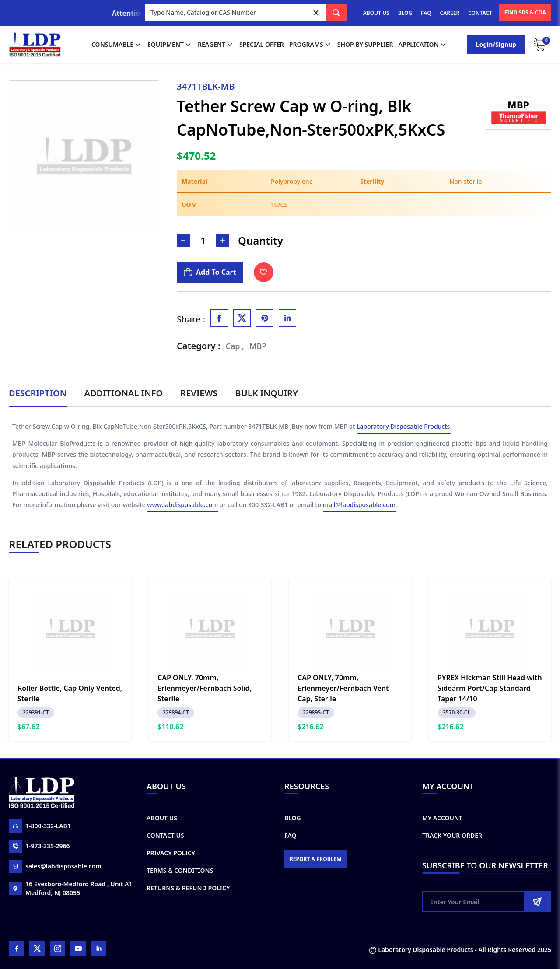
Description (38, 393)
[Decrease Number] (183, 241)
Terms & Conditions (180, 870)
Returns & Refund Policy (188, 888)
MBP (258, 346)
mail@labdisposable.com (359, 505)
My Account (442, 818)
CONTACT (480, 13)
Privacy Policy (171, 853)
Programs (311, 45)
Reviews (199, 393)
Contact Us (165, 835)
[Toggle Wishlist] (264, 272)
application (423, 45)
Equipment (170, 45)
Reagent (216, 45)
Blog (293, 818)
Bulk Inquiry (267, 393)
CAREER (450, 13)
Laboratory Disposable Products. (404, 427)
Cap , (235, 346)
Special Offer (262, 44)
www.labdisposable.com (182, 505)
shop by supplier (365, 44)
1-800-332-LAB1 (40, 826)
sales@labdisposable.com (55, 866)
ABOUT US (376, 13)
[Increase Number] (223, 241)
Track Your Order (452, 835)
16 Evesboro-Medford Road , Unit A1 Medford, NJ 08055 (70, 888)
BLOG (405, 13)
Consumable (117, 45)
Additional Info (124, 393)
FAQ (426, 13)
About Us (162, 818)
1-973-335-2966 (39, 846)
